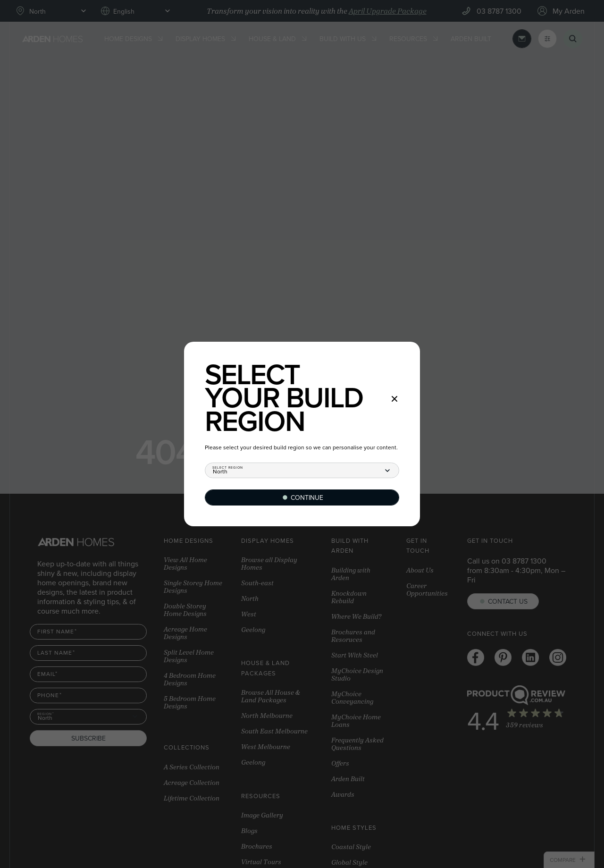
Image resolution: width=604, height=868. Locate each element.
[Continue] (302, 497)
